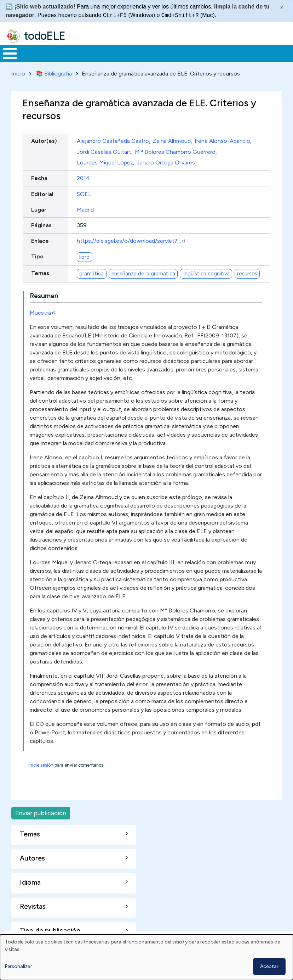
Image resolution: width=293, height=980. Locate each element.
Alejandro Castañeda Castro (113, 140)
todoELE (45, 36)
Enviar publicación (41, 811)
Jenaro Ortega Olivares (166, 161)
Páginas (41, 224)
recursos (247, 272)
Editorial (42, 193)
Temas (40, 272)
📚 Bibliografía (54, 72)
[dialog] (146, 957)
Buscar (285, 53)
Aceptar (269, 966)
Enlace (40, 240)
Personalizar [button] (19, 966)
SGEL (84, 193)
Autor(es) (44, 140)
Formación (80, 53)
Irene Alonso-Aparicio (222, 140)
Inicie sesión (41, 764)
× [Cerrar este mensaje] (282, 7)
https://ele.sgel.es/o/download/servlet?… (131, 240)
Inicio (6, 53)
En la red (162, 53)
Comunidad (253, 53)
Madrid (85, 208)
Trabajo (122, 53)
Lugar (39, 208)
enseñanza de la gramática (143, 272)
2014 (83, 177)
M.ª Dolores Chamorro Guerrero (175, 150)
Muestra (43, 311)
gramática (91, 272)
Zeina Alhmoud (172, 140)
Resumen (44, 294)
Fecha (39, 177)
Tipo (37, 255)
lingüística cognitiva (206, 272)
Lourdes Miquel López (105, 161)
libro (84, 256)
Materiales (34, 53)
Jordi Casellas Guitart (104, 150)
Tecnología (206, 53)
